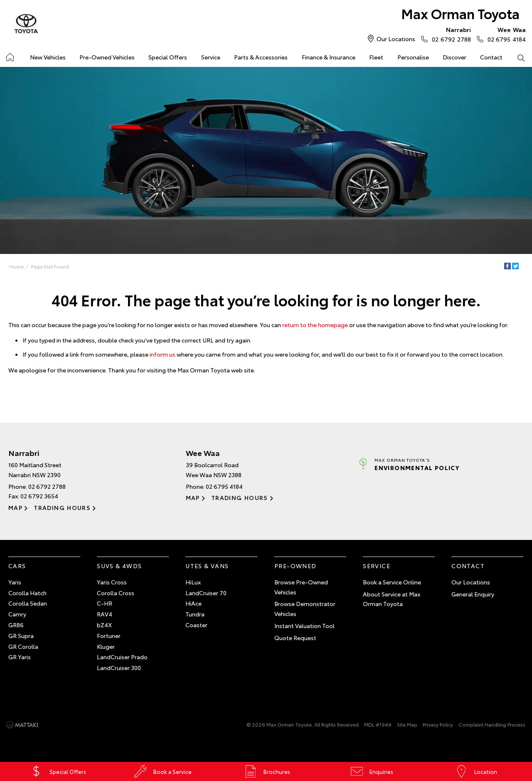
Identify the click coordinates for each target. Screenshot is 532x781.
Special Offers (168, 57)
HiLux (193, 582)
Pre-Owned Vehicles (107, 57)
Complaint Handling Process (492, 724)
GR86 (16, 625)
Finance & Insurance (329, 57)
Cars (17, 566)
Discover (454, 57)
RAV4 (105, 614)
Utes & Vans (207, 566)
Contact (491, 57)
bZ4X (104, 625)
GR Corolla (23, 646)
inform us (163, 354)
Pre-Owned (296, 566)
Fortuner (109, 636)
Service (211, 57)
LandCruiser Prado (122, 657)
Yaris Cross (112, 582)
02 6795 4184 (505, 34)
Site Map (407, 724)
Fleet (376, 57)
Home (16, 266)
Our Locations (396, 39)
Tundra (195, 614)
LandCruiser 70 (206, 593)
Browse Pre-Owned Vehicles (301, 587)
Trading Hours (62, 508)
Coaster (196, 625)
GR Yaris (20, 657)
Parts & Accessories (261, 57)
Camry (17, 614)
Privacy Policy (438, 724)
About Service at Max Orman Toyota (392, 599)
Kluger (106, 646)
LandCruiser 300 (119, 668)
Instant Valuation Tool (304, 626)
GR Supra (21, 636)
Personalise (413, 57)
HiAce (193, 603)
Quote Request (295, 638)
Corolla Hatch (27, 593)
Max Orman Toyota (460, 13)
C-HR (105, 603)
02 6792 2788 (449, 34)
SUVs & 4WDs (119, 566)
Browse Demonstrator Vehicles (305, 609)
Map (15, 508)
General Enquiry (473, 594)
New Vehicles (48, 57)
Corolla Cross (116, 593)
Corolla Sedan (28, 603)
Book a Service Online (392, 582)
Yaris (15, 582)
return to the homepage (315, 325)
